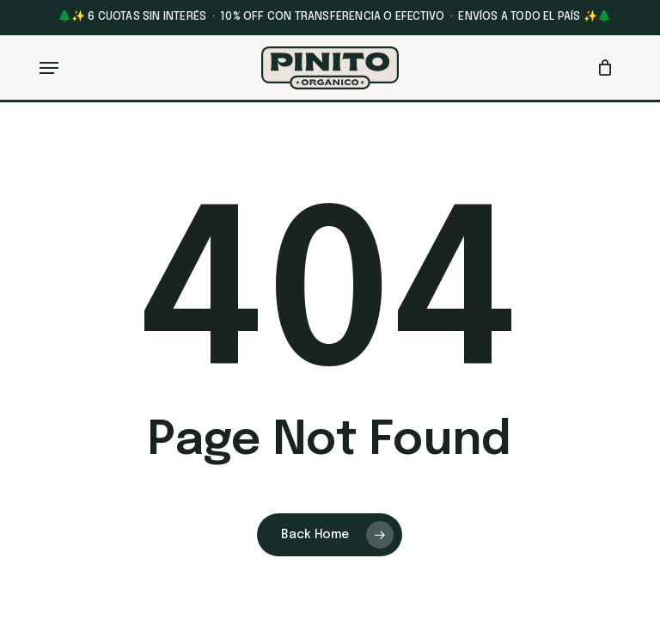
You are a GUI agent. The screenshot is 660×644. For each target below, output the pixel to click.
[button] (49, 68)
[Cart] (601, 68)
